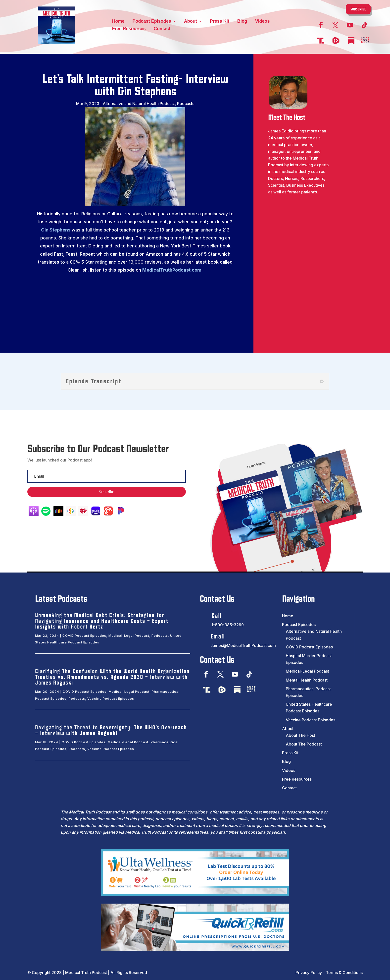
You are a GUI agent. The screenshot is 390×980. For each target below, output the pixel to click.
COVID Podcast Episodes (84, 635)
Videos (263, 22)
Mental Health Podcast (307, 680)
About (191, 22)
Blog (242, 22)
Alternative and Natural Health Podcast (139, 104)
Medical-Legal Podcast (129, 635)
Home (118, 22)
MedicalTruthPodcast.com (172, 270)
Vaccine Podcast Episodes (111, 698)
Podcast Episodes (152, 22)
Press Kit (220, 22)
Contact (162, 29)
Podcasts (186, 104)
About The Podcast (304, 744)
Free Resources (129, 29)
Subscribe (358, 9)
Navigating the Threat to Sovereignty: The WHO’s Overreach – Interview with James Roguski (111, 731)
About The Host (300, 735)
